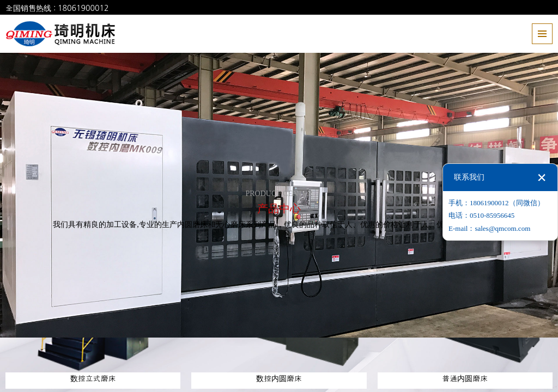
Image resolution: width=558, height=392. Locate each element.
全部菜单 (542, 34)
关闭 (542, 177)
